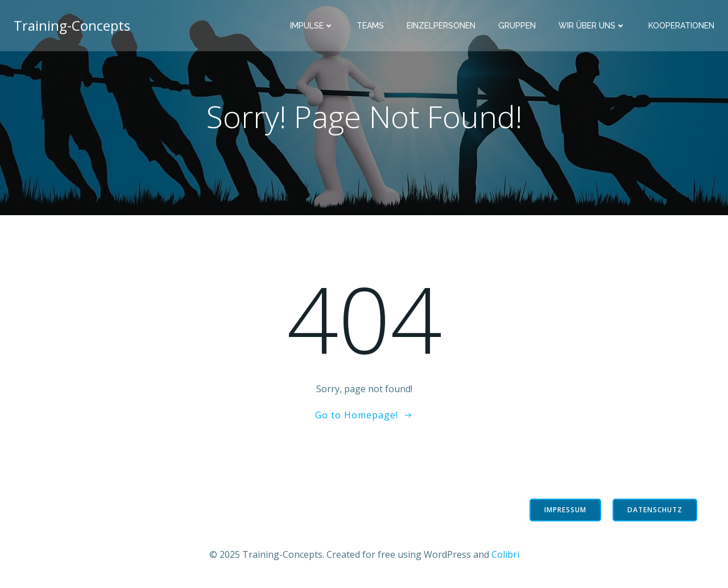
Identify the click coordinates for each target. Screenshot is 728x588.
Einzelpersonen (441, 26)
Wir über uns (592, 26)
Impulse (312, 26)
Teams (370, 26)
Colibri (505, 554)
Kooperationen (681, 26)
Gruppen (517, 26)
